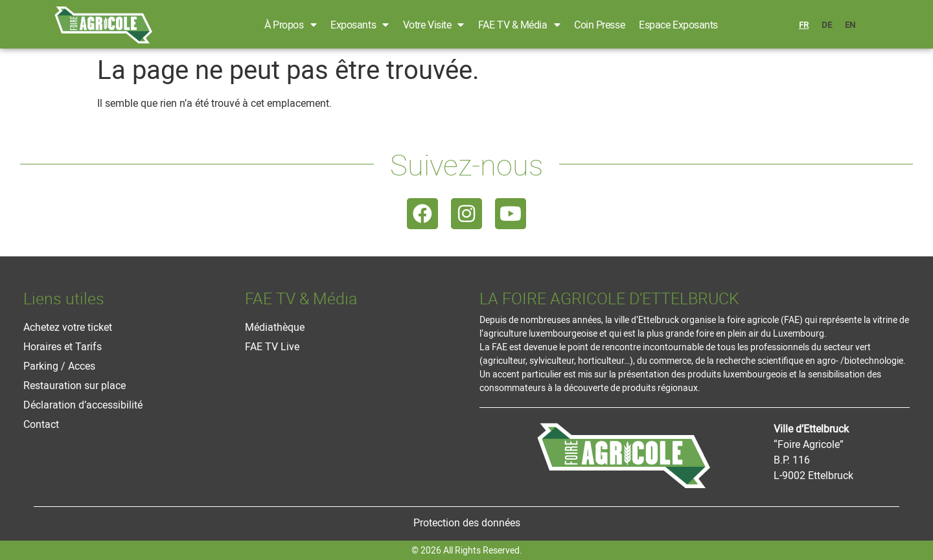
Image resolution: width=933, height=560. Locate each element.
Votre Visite (433, 25)
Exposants (360, 25)
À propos (290, 25)
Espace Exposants (678, 25)
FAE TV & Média (519, 25)
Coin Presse (599, 25)
